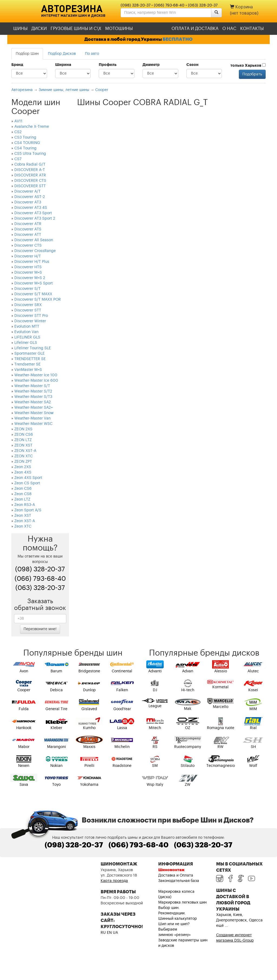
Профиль (108, 65)
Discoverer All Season (34, 240)
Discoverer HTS (28, 267)
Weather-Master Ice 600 (36, 381)
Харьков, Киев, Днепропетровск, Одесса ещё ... (239, 920)
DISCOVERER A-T (30, 170)
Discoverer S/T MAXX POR (38, 300)
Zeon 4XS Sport (28, 478)
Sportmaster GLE (29, 354)
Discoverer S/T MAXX (33, 294)
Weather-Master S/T (32, 386)
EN (109, 933)
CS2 (18, 132)
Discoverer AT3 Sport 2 (35, 219)
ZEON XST (23, 445)
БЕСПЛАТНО (178, 39)
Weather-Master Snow (34, 413)
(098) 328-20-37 (136, 5)
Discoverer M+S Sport (34, 283)
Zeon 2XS (23, 467)
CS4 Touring (25, 148)
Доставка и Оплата (176, 875)
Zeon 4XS (23, 472)
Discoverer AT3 (28, 202)
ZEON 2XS (23, 429)
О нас (229, 29)
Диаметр (151, 65)
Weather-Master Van (32, 418)
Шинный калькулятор (178, 919)
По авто (92, 54)
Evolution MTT (27, 327)
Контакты (252, 29)
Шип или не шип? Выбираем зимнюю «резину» (174, 929)
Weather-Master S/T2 (33, 391)
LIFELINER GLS (27, 337)
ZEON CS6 (24, 435)
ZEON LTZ (23, 440)
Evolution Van (26, 332)
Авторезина (72, 8)
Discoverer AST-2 (30, 197)
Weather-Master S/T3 (33, 397)
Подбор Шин (27, 54)
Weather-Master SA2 (33, 402)
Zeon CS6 (23, 489)
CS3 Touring (25, 137)
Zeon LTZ (22, 499)
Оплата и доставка (195, 29)
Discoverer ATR (28, 224)
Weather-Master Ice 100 (36, 375)
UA (115, 933)
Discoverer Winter (30, 321)
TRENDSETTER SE (30, 359)
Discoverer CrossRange (35, 251)
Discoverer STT (28, 310)
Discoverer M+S (28, 273)
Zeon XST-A (25, 521)
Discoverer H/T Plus (32, 262)
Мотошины (119, 29)
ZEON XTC (24, 456)
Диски (39, 29)
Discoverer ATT (28, 235)
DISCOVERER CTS (30, 181)
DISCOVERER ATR (30, 175)
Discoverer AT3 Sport (33, 213)
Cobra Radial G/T (30, 165)
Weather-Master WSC (33, 424)
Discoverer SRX (28, 305)
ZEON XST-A (25, 451)
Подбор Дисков (62, 54)
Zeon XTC (23, 526)
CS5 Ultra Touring (30, 154)
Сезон (192, 65)
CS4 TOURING (27, 143)
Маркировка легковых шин (182, 902)
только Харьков (248, 65)
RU (103, 933)
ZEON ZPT (23, 462)
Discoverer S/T (27, 289)
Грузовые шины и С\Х (76, 29)
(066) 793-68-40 (169, 5)
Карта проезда (114, 881)
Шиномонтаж (171, 870)
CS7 (18, 159)
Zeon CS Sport (27, 483)
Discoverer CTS (28, 246)
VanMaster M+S (28, 370)
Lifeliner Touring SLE (33, 348)
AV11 (18, 121)
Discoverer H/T (28, 256)
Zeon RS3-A (25, 505)
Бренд (17, 65)
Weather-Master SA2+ (34, 408)
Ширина (63, 65)
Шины (20, 29)
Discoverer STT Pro (31, 316)
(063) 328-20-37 (203, 5)
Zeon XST (23, 516)
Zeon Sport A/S (28, 510)
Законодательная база (179, 881)
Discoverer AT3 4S (31, 208)
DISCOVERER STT (30, 186)
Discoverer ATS (28, 229)
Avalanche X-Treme (32, 127)
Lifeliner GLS (26, 343)
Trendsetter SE (27, 364)
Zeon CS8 (23, 494)
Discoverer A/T (27, 192)
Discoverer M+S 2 (30, 278)
